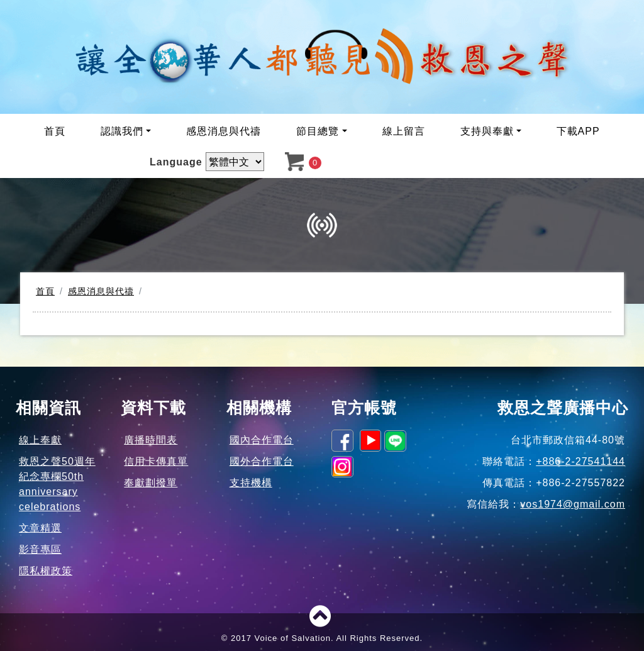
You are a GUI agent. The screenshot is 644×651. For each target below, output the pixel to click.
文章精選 (40, 528)
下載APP (578, 131)
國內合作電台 (262, 440)
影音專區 (40, 549)
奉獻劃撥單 (151, 483)
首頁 (55, 131)
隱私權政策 (46, 571)
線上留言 (404, 131)
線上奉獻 (40, 440)
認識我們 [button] (122, 131)
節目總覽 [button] (318, 131)
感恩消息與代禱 (224, 131)
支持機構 (251, 483)
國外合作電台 (262, 461)
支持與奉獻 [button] (487, 131)
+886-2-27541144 (580, 461)
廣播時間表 (151, 440)
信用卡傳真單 (156, 461)
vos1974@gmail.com (573, 504)
